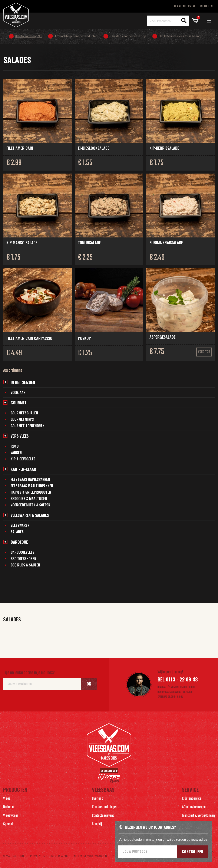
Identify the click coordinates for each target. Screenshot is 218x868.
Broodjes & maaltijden (29, 499)
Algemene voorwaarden (90, 856)
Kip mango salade (22, 243)
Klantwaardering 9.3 (29, 36)
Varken (16, 453)
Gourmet (19, 403)
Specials (9, 824)
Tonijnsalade (89, 243)
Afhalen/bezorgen (194, 807)
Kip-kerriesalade (164, 148)
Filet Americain (20, 148)
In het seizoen (23, 382)
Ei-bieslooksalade (94, 148)
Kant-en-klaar (23, 469)
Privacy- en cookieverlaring (49, 856)
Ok (89, 684)
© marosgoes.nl (14, 856)
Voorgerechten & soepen (30, 505)
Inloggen (206, 6)
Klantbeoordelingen (105, 807)
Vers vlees (20, 436)
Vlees (7, 799)
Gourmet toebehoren (28, 426)
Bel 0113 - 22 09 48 (178, 679)
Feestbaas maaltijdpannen (32, 486)
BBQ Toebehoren (23, 559)
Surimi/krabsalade (166, 243)
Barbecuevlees (23, 552)
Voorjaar (18, 392)
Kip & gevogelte (23, 459)
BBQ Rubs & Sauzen (25, 565)
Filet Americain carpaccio (29, 338)
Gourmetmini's (22, 419)
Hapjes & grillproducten (31, 492)
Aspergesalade (162, 337)
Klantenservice (185, 6)
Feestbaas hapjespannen (30, 479)
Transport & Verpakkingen (198, 816)
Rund (15, 446)
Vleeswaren (20, 525)
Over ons (98, 799)
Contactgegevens (103, 816)
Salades (17, 532)
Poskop (84, 338)
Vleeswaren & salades (30, 515)
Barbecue (19, 542)
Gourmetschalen (24, 413)
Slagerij (97, 824)
